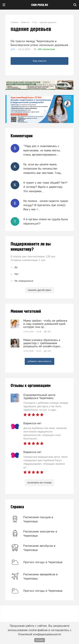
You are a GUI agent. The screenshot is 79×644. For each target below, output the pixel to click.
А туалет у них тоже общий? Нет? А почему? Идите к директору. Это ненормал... (45, 187)
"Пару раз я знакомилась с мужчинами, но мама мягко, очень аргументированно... (42, 150)
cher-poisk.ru (40, 5)
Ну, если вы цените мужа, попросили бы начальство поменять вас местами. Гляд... (43, 169)
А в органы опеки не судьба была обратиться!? (46, 221)
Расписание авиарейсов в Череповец (40, 576)
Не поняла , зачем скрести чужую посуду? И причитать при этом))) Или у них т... (46, 205)
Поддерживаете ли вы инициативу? (31, 247)
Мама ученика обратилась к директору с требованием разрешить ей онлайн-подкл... (43, 343)
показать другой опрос (39, 290)
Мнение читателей (26, 311)
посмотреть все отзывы (40, 483)
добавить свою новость (39, 361)
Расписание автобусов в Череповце (39, 548)
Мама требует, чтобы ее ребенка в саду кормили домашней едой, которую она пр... (45, 324)
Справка (17, 507)
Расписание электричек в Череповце (40, 534)
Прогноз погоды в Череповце (43, 562)
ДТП (13, 49)
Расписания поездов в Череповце (38, 519)
